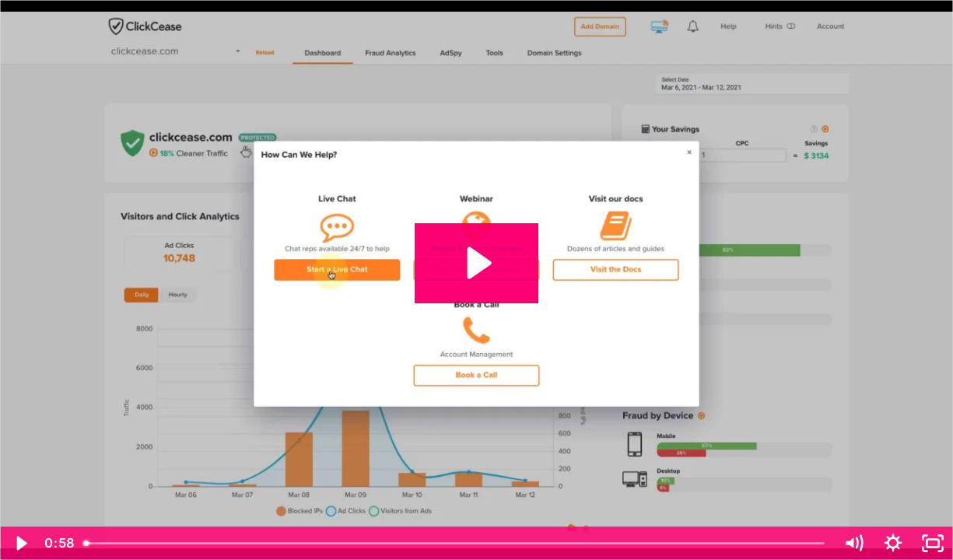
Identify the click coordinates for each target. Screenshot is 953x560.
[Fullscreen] (933, 543)
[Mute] (854, 543)
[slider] (455, 543)
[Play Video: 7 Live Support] (477, 263)
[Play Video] (20, 543)
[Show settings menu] (893, 543)
